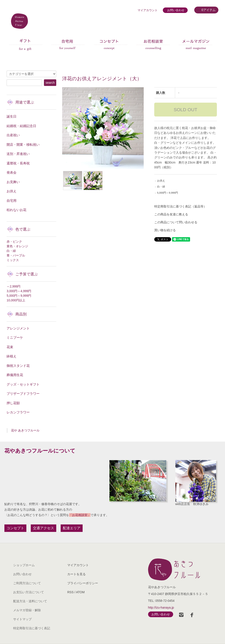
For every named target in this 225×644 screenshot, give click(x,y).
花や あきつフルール (25, 430)
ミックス (13, 260)
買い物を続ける (165, 230)
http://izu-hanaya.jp (161, 608)
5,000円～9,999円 (168, 193)
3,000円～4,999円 (19, 291)
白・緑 (161, 187)
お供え (161, 181)
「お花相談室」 (80, 515)
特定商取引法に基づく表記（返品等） (180, 206)
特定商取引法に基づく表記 (32, 628)
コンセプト (15, 528)
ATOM (80, 592)
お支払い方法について (29, 592)
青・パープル (16, 255)
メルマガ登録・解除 (27, 610)
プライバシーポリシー (83, 583)
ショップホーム (24, 565)
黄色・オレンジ (17, 246)
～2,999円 (14, 286)
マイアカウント (148, 10)
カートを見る (76, 574)
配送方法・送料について (30, 601)
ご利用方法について (27, 583)
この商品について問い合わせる (176, 222)
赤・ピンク (14, 242)
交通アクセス (44, 528)
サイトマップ (22, 619)
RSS (70, 592)
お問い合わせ (176, 10)
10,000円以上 (16, 300)
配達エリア (72, 528)
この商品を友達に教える (171, 214)
